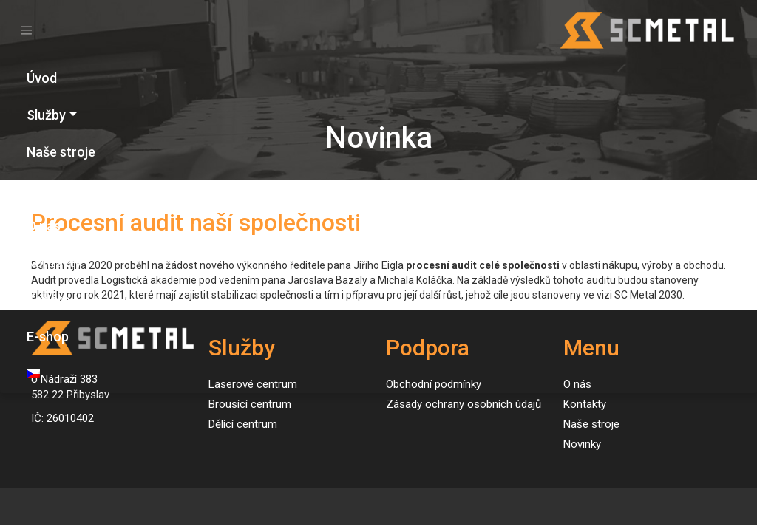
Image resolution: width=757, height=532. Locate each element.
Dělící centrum (243, 424)
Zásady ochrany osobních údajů (464, 404)
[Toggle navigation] (26, 31)
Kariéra (48, 300)
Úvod (42, 78)
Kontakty (54, 263)
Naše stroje (61, 152)
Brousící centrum (250, 404)
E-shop (48, 337)
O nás (44, 226)
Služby (46, 115)
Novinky (50, 189)
